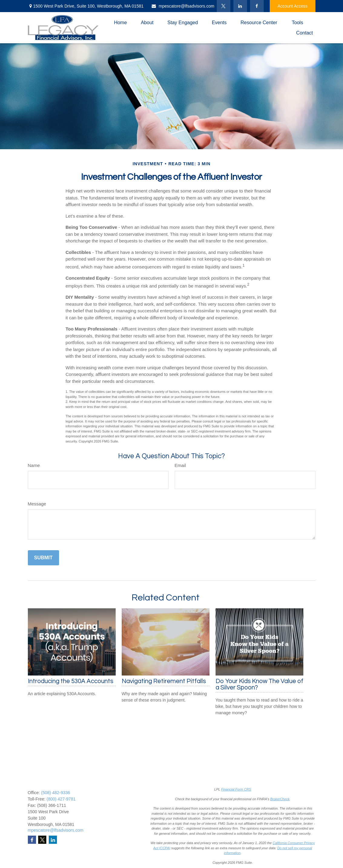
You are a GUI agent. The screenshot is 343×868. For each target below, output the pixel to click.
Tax (104, 817)
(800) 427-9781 (61, 799)
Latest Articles (114, 837)
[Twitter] (224, 6)
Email (180, 465)
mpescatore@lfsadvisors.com (183, 6)
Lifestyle (109, 830)
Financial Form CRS (236, 789)
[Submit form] (43, 558)
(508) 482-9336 (56, 793)
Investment (111, 798)
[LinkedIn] (240, 6)
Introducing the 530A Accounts (71, 681)
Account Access (293, 6)
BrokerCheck (280, 799)
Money (107, 824)
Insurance (110, 811)
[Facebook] (257, 6)
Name (34, 465)
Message (37, 504)
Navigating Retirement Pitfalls (164, 681)
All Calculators (115, 849)
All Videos (110, 843)
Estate (107, 805)
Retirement (111, 792)
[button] (120, 23)
